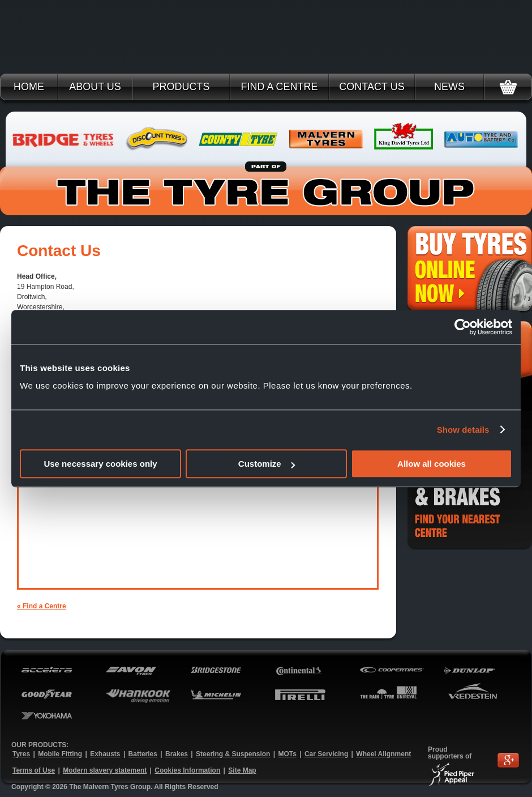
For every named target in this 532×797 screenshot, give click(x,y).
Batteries (143, 754)
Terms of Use (34, 770)
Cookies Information (187, 770)
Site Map (242, 770)
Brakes (177, 754)
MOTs (287, 754)
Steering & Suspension (233, 754)
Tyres (21, 754)
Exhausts (105, 754)
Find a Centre (279, 87)
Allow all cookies (432, 464)
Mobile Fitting (60, 754)
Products (181, 87)
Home (29, 87)
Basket (508, 87)
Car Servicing (326, 754)
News (449, 87)
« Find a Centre (42, 606)
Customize (267, 464)
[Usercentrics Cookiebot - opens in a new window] (463, 327)
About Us (95, 87)
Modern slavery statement (105, 770)
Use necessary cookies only (100, 464)
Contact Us (372, 87)
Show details (463, 430)
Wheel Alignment (383, 754)
